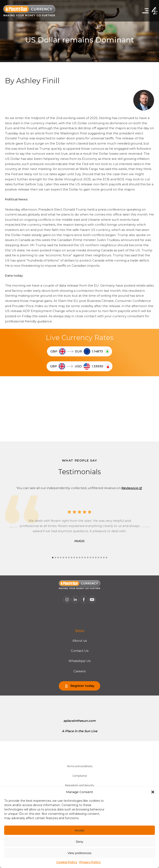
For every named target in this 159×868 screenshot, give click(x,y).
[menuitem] (80, 631)
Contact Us (80, 651)
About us (80, 641)
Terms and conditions (80, 766)
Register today (82, 686)
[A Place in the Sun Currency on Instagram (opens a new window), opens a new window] (67, 600)
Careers (80, 671)
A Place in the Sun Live (80, 731)
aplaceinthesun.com (79, 721)
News (80, 631)
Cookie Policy (67, 862)
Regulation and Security (80, 785)
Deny (79, 842)
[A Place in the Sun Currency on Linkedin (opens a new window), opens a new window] (75, 600)
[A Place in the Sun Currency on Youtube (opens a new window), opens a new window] (92, 600)
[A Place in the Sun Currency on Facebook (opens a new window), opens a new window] (84, 600)
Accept (79, 830)
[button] (153, 792)
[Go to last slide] (14, 527)
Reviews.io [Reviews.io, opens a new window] (132, 488)
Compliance (80, 776)
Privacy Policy (90, 862)
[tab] (53, 558)
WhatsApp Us (79, 661)
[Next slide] (145, 527)
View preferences (79, 853)
